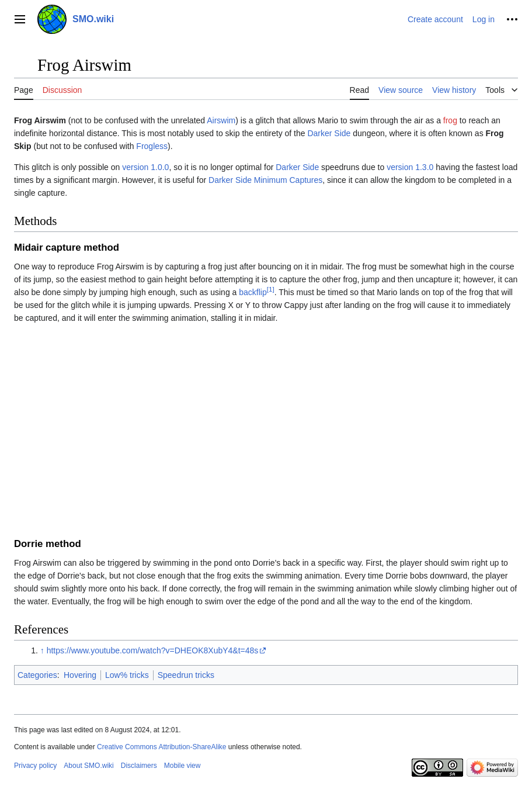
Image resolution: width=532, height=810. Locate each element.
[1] (271, 289)
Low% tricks (127, 675)
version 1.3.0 (410, 167)
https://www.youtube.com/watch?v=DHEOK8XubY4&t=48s (153, 650)
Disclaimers (139, 766)
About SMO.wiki (88, 766)
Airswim (221, 120)
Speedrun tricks (186, 675)
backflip (253, 292)
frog (450, 120)
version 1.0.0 (145, 167)
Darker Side (329, 133)
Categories (37, 675)
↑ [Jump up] (42, 650)
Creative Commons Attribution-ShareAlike (161, 747)
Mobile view (182, 766)
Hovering (80, 675)
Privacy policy (35, 766)
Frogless (152, 146)
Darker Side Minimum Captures (265, 180)
